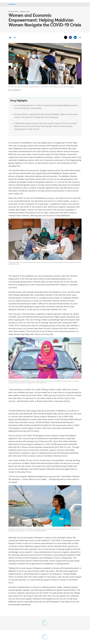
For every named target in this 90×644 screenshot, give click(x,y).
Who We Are (12, 4)
